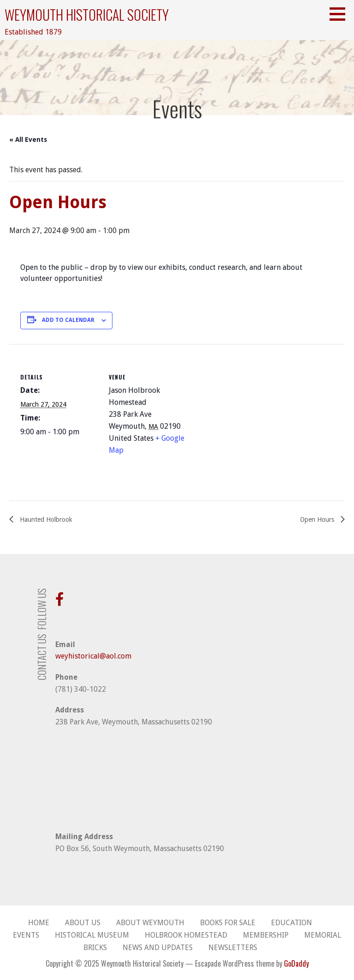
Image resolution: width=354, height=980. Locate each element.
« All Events (28, 140)
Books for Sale (228, 923)
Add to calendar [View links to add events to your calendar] (68, 320)
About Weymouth (150, 923)
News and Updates (158, 948)
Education (292, 923)
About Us (83, 923)
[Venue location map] (246, 408)
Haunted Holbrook (45, 519)
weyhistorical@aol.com (93, 656)
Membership (266, 935)
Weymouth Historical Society (87, 15)
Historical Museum (92, 935)
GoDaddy (296, 963)
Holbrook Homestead (186, 935)
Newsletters (233, 948)
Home (39, 923)
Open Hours (318, 519)
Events (26, 935)
